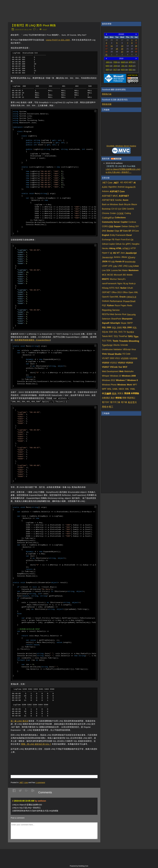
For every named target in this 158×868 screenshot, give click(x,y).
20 (122, 49)
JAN (109, 62)
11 (112, 46)
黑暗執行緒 (107, 94)
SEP (109, 70)
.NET (21, 786)
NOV (124, 70)
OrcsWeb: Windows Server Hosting (121, 146)
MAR (124, 62)
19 (117, 49)
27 (122, 52)
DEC (132, 70)
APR (132, 62)
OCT (117, 70)
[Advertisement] (40, 764)
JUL (124, 66)
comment (40, 786)
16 (136, 46)
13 (122, 46)
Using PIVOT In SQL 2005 (58, 40)
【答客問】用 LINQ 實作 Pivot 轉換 (33, 25)
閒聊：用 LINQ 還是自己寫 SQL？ (36, 748)
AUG (132, 66)
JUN (117, 66)
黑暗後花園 (107, 104)
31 (106, 55)
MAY (109, 66)
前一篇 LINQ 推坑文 (20, 725)
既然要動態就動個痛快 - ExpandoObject (32, 342)
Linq (26, 786)
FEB (117, 62)
